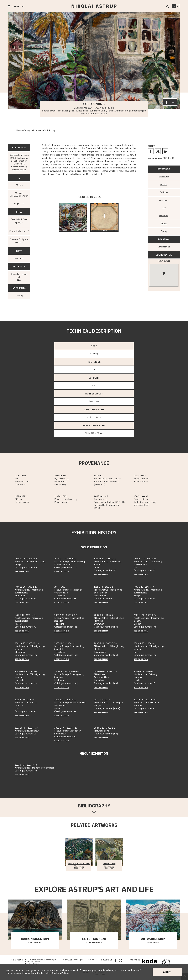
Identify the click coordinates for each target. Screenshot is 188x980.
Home (19, 131)
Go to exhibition (94, 943)
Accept (167, 972)
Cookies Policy (60, 973)
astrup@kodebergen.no (84, 960)
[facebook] (151, 151)
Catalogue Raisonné (32, 131)
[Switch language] (174, 6)
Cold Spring (49, 131)
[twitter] (158, 151)
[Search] (168, 7)
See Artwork (35, 943)
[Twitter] (121, 963)
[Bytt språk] (178, 6)
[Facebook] (115, 963)
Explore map (153, 943)
